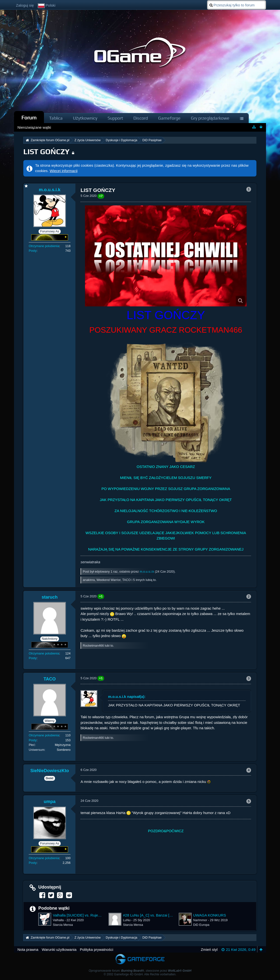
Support (115, 118)
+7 (101, 196)
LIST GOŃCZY (46, 152)
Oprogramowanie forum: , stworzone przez (140, 971)
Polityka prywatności (97, 949)
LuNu (127, 920)
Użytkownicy (85, 118)
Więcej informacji (63, 171)
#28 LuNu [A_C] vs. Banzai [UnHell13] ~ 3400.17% (148, 915)
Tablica (56, 118)
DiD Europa (201, 925)
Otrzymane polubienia (44, 246)
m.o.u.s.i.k (147, 572)
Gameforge (169, 118)
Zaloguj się (25, 5)
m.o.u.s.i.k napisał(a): (127, 697)
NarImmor (200, 920)
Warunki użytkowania (59, 949)
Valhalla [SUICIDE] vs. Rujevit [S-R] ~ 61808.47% (78, 915)
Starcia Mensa (63, 925)
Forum (29, 118)
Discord (141, 118)
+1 (101, 596)
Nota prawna (28, 949)
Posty (33, 251)
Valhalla (58, 920)
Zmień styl (209, 949)
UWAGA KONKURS (210, 915)
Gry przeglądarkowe (210, 118)
